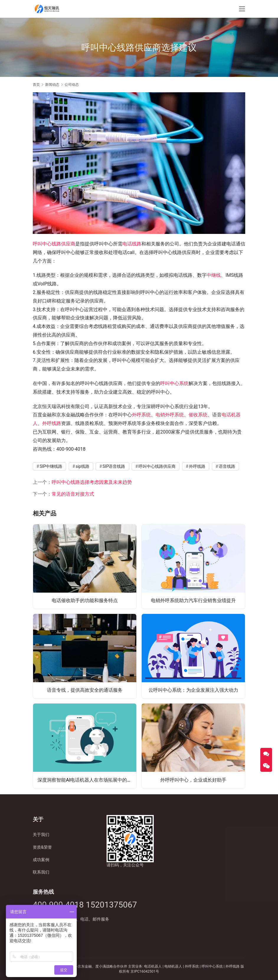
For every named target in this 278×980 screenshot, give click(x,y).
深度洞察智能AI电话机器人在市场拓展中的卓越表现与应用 (87, 780)
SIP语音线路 (114, 466)
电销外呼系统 (170, 415)
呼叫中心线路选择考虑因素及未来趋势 (92, 482)
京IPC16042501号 (145, 971)
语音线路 (227, 466)
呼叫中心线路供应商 (54, 244)
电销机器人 (173, 966)
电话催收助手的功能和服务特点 (85, 600)
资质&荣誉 (42, 847)
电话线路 (132, 244)
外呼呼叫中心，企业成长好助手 (193, 780)
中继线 (214, 275)
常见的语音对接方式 (73, 494)
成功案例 (41, 860)
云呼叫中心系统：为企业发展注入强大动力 (193, 690)
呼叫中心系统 (174, 383)
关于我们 (41, 835)
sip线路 (82, 466)
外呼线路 (52, 423)
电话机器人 (153, 966)
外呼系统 (141, 415)
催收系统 (198, 415)
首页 (36, 85)
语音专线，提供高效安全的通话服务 (85, 690)
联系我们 (41, 872)
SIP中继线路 (51, 466)
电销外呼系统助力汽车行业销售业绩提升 (193, 600)
